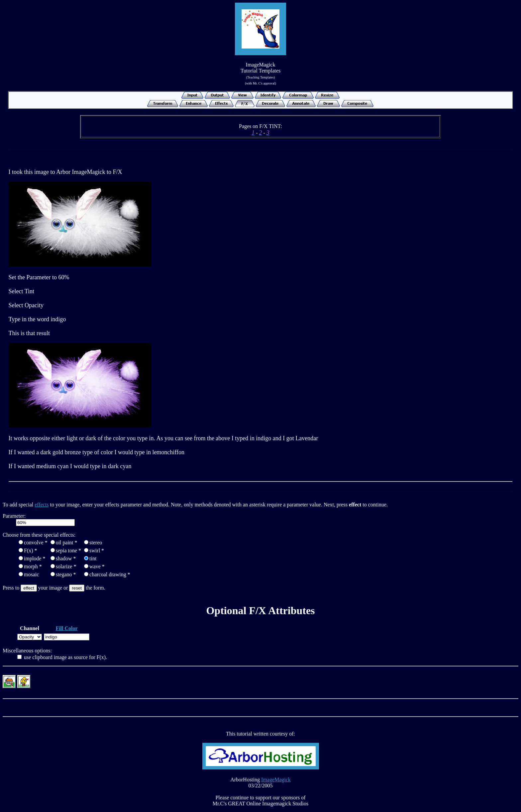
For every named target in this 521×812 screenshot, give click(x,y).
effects (42, 505)
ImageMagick (276, 780)
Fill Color (66, 628)
